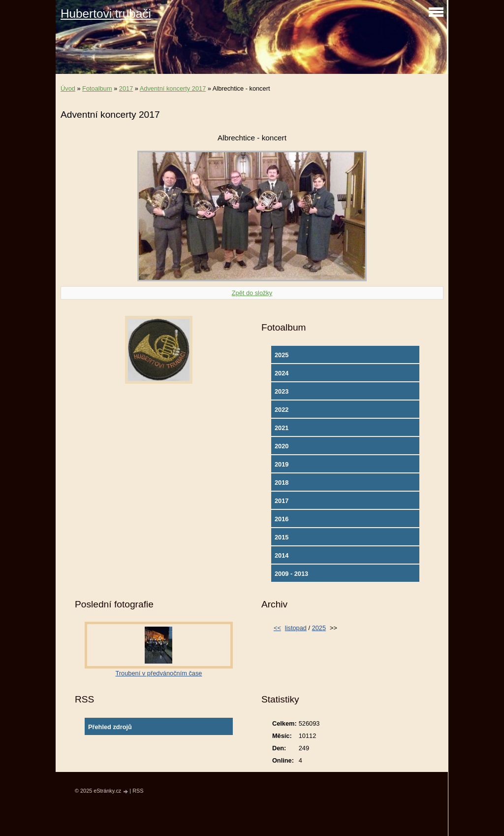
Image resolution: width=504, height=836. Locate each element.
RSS (138, 791)
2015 (282, 537)
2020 (282, 446)
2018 (282, 483)
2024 (282, 373)
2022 (282, 410)
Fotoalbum (97, 88)
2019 (282, 464)
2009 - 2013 (291, 574)
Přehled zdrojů (110, 727)
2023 (282, 391)
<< (277, 628)
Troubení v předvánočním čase (159, 673)
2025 (282, 355)
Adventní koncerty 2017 (173, 88)
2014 (282, 555)
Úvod (68, 88)
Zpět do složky (252, 293)
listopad (296, 628)
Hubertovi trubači (106, 14)
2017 (126, 88)
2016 (282, 519)
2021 (282, 428)
